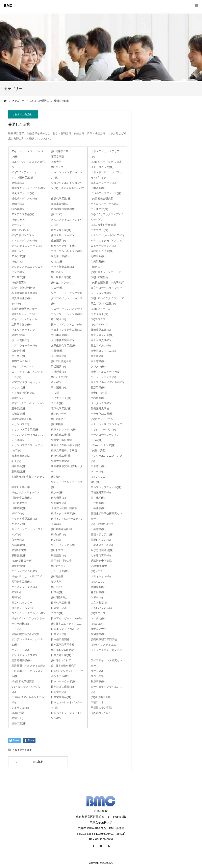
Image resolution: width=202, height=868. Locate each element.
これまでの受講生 (22, 114)
